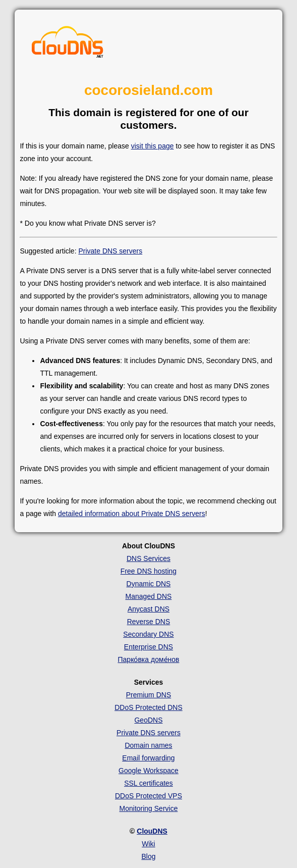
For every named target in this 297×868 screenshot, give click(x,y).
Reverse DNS (149, 622)
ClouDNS (152, 831)
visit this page (153, 146)
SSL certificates (148, 783)
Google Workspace (148, 771)
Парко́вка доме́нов (149, 659)
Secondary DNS (148, 634)
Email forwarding (148, 758)
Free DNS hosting (148, 571)
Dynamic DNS (149, 584)
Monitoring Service (149, 808)
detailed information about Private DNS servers (132, 514)
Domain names (148, 745)
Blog (148, 856)
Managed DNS (149, 596)
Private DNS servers (110, 251)
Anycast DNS (148, 609)
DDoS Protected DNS (148, 707)
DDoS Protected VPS (148, 796)
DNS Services (148, 558)
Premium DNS (148, 695)
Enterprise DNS (148, 647)
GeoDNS (148, 720)
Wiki (148, 844)
